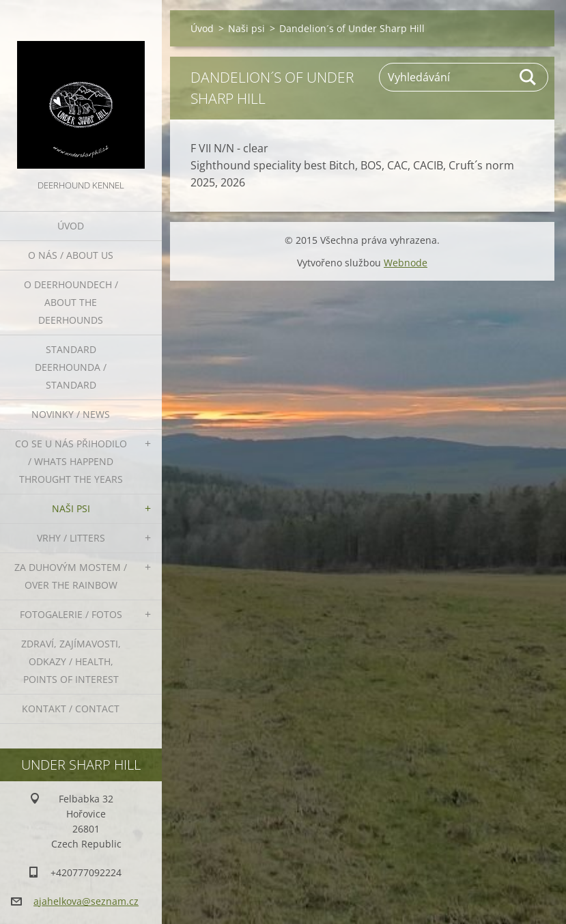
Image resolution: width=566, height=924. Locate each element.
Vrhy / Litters (71, 538)
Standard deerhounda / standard (71, 367)
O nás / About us (71, 255)
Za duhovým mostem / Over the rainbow (71, 576)
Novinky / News (71, 414)
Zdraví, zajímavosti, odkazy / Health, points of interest (71, 661)
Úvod (71, 226)
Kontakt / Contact (71, 709)
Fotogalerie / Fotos (71, 614)
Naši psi (71, 508)
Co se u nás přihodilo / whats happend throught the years (71, 461)
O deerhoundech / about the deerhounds (71, 302)
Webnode (406, 263)
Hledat (528, 77)
